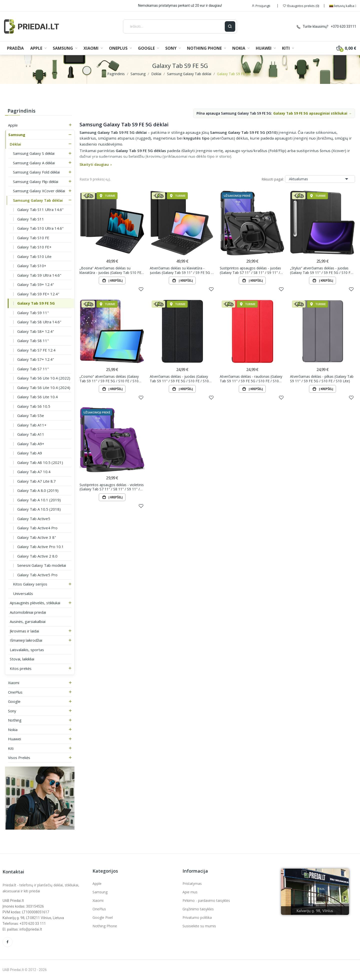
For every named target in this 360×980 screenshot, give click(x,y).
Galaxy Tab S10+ (32, 266)
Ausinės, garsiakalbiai (28, 621)
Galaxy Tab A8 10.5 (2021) (40, 462)
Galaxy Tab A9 (30, 453)
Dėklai (15, 144)
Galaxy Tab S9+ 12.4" (36, 284)
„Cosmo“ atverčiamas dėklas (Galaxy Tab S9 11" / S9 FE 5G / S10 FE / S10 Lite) (109, 379)
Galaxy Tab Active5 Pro (37, 575)
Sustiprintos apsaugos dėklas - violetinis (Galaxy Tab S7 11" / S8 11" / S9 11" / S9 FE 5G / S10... (112, 487)
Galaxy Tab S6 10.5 (34, 406)
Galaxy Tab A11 (31, 434)
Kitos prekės (21, 668)
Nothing (15, 720)
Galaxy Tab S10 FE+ (34, 247)
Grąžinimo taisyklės (198, 909)
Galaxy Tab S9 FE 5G (36, 303)
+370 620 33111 (344, 26)
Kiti (11, 748)
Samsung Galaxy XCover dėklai (39, 191)
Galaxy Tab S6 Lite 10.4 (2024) (44, 388)
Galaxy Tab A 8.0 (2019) (38, 490)
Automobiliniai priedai (28, 612)
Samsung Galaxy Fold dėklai (36, 172)
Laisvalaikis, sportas (27, 650)
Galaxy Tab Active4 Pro (37, 528)
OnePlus (15, 692)
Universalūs (23, 593)
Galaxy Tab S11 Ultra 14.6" (40, 209)
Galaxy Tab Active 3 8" (37, 537)
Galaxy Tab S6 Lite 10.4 (37, 397)
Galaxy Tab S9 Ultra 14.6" (39, 275)
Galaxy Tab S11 (31, 219)
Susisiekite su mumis (199, 926)
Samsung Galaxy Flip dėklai (36, 182)
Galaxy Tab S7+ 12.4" (36, 359)
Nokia (13, 730)
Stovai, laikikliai (22, 659)
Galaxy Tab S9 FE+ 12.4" (38, 294)
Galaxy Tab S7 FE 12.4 (36, 350)
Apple (13, 125)
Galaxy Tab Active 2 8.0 (37, 556)
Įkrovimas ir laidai (24, 631)
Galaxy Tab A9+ (31, 444)
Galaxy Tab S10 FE (33, 238)
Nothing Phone (105, 926)
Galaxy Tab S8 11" (33, 341)
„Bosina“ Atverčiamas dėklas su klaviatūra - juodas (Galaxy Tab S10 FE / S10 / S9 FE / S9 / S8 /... (111, 270)
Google (14, 701)
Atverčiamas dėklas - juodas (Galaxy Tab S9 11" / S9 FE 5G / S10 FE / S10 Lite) (179, 379)
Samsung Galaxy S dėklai (34, 153)
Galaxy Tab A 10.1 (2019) (39, 500)
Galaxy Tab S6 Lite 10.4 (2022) (44, 378)
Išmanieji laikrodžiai (26, 640)
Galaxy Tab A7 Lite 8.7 (36, 481)
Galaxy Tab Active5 (34, 519)
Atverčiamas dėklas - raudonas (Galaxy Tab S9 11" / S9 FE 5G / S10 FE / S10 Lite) (251, 379)
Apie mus (190, 892)
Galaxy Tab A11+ (32, 425)
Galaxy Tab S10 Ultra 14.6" (40, 228)
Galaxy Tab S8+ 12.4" (36, 331)
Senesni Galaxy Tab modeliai (42, 565)
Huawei (14, 739)
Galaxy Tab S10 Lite (34, 256)
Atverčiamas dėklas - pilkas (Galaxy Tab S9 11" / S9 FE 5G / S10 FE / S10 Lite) (322, 379)
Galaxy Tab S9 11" (33, 313)
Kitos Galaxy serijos (30, 584)
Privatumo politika (197, 917)
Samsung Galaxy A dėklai (34, 163)
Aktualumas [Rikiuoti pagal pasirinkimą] (320, 179)
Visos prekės (19, 758)
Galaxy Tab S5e (31, 415)
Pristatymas (192, 883)
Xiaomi (14, 683)
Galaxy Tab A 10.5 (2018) (39, 509)
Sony (12, 711)
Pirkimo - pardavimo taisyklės (206, 900)
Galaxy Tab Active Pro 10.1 (40, 547)
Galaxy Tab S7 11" (33, 369)
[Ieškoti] (174, 26)
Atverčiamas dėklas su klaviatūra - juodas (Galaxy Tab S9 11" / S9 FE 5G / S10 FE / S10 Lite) (181, 270)
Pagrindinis (21, 111)
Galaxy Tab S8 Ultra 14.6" (39, 322)
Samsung (17, 135)
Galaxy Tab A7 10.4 (34, 472)
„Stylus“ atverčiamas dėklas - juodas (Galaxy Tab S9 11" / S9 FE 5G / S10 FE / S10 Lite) (322, 270)
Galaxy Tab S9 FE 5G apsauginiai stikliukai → (312, 113)
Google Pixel (103, 917)
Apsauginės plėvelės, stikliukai (35, 603)
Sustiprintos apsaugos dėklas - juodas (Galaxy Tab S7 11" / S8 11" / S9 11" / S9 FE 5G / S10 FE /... (250, 270)
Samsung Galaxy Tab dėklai (38, 200)
